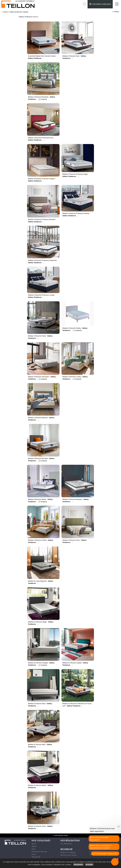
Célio (33, 849)
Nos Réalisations (66, 844)
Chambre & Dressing (39, 852)
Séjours (34, 846)
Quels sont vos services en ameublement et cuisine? (101, 847)
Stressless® (36, 857)
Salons (34, 844)
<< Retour (116, 12)
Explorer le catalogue (100, 4)
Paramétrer (78, 865)
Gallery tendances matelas (19, 12)
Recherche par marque (69, 855)
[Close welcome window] (119, 826)
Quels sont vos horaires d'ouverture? (99, 839)
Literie (5, 12)
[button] (115, 862)
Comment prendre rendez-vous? (105, 854)
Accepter (89, 865)
